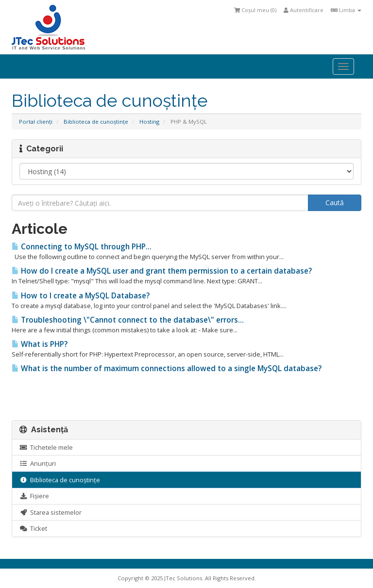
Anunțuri (38, 463)
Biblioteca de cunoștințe (96, 122)
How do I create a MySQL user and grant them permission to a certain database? (162, 271)
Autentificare (304, 10)
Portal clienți (36, 122)
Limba (346, 10)
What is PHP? (40, 344)
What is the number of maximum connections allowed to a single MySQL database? (167, 368)
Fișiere (34, 496)
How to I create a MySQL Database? (81, 296)
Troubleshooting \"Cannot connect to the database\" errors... (128, 320)
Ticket (33, 528)
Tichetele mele (46, 447)
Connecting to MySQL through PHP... (82, 247)
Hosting (149, 122)
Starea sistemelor (51, 512)
